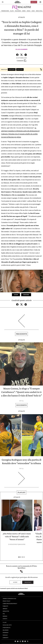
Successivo (22, 405)
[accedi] (40, 2)
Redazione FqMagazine (18, 544)
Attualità (21, 17)
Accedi (15, 582)
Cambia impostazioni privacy (10, 604)
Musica (29, 11)
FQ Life (12, 11)
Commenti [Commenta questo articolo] (21, 61)
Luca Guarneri (22, 49)
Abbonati (34, 2)
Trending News (5, 11)
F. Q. (22, 401)
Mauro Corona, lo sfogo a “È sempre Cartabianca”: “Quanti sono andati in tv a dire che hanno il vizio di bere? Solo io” (21, 392)
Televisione (18, 11)
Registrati (28, 582)
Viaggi (33, 11)
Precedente (21, 334)
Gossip (16, 295)
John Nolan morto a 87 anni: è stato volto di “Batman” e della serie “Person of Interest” (17, 537)
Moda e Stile (39, 11)
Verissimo (26, 295)
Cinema (24, 11)
